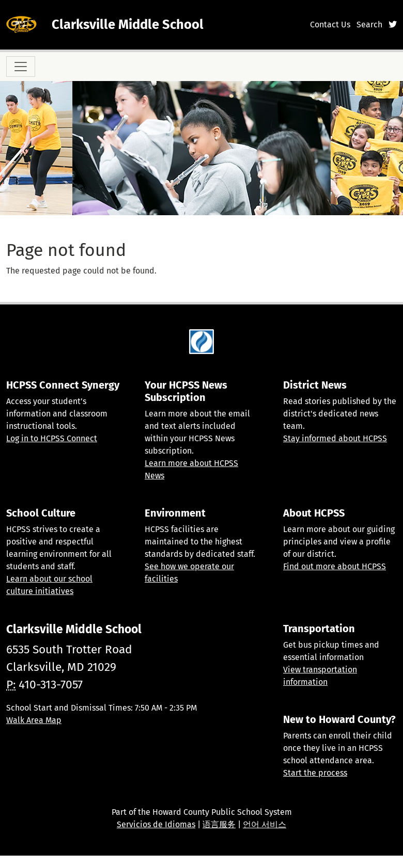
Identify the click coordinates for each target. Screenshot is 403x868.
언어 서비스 (265, 824)
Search (369, 25)
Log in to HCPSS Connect (52, 438)
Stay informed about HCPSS (335, 438)
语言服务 (219, 824)
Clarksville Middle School (128, 25)
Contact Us (330, 25)
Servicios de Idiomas (156, 824)
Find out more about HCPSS (335, 566)
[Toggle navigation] (21, 67)
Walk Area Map (34, 720)
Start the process (315, 773)
